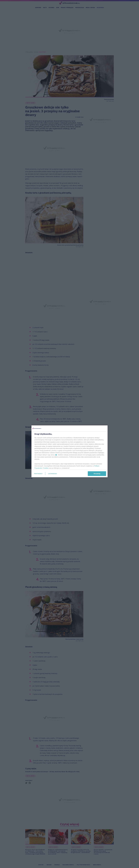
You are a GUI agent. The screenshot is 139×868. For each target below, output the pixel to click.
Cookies (46, 468)
